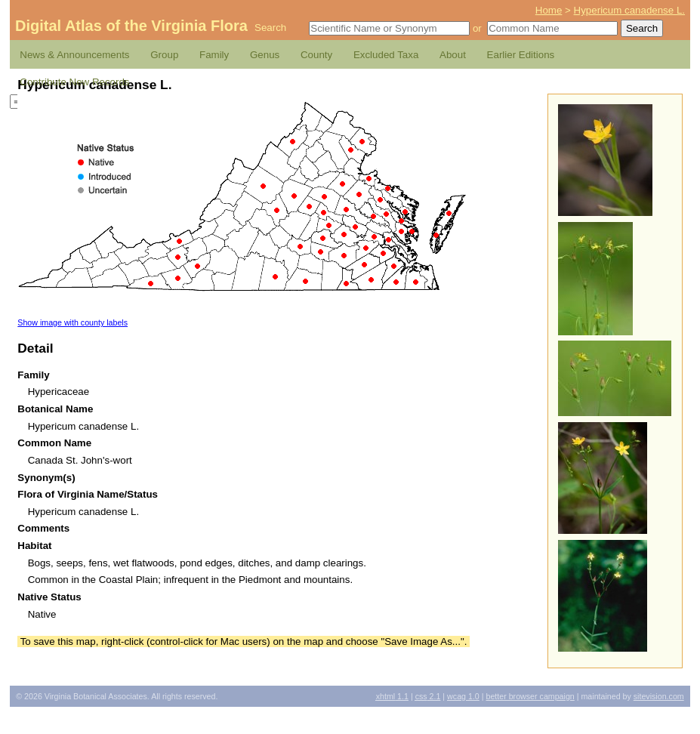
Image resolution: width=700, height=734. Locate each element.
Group (164, 55)
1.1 (392, 696)
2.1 (428, 696)
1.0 (463, 696)
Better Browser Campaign (530, 696)
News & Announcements (74, 55)
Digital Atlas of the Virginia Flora (131, 26)
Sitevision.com (659, 696)
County (316, 55)
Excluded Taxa (386, 55)
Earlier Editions (521, 55)
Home (549, 10)
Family (214, 55)
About (453, 55)
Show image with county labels (72, 322)
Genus (265, 55)
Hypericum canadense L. (629, 10)
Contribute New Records (74, 82)
